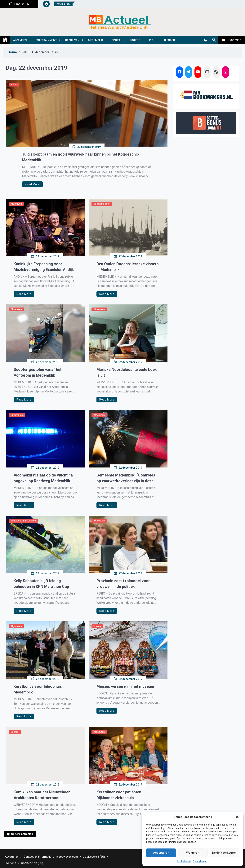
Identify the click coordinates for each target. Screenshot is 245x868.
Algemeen (20, 40)
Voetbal (15, 732)
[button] (237, 817)
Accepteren (161, 853)
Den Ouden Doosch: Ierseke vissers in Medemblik (128, 267)
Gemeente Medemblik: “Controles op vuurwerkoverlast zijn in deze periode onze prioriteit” (126, 478)
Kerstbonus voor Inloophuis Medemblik (38, 689)
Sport (116, 40)
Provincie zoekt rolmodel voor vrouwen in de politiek (123, 584)
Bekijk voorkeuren (224, 853)
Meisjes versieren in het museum (125, 686)
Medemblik (96, 40)
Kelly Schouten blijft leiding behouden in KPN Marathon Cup (41, 584)
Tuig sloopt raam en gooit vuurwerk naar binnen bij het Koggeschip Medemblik (80, 157)
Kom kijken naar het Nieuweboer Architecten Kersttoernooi (42, 795)
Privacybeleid (200, 861)
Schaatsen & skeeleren (23, 521)
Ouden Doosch (102, 204)
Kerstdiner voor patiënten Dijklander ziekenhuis (119, 795)
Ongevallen (17, 415)
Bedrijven (72, 40)
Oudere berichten (22, 834)
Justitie (134, 40)
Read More (32, 184)
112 (151, 40)
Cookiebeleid (184, 861)
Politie (14, 84)
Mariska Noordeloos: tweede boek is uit (127, 372)
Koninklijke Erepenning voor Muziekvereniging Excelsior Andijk (44, 267)
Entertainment (46, 40)
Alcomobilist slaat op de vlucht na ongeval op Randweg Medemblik (43, 478)
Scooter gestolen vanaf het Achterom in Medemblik (38, 372)
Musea (97, 626)
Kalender (168, 40)
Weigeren (193, 853)
